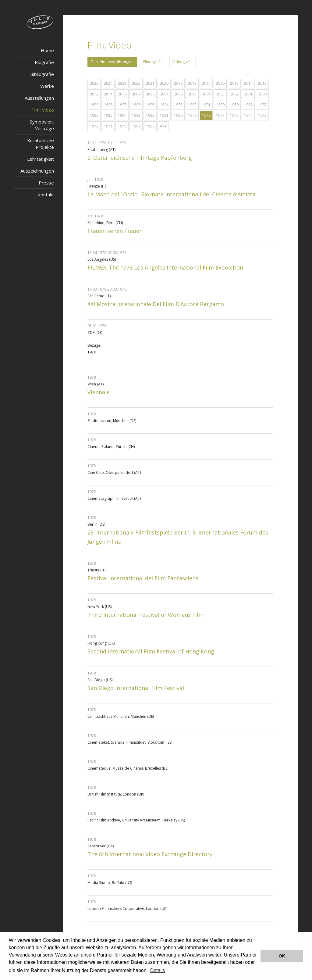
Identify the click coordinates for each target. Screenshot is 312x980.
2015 (234, 83)
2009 (136, 94)
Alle (163, 126)
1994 (164, 105)
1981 (164, 115)
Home (47, 50)
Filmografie (153, 62)
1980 (178, 115)
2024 (108, 83)
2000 (262, 94)
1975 (234, 115)
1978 (206, 115)
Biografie (44, 62)
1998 (108, 105)
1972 (94, 126)
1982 (150, 115)
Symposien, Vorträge (42, 125)
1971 (108, 126)
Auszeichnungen (37, 171)
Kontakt (46, 195)
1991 (206, 105)
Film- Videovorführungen (112, 62)
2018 (192, 83)
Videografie (183, 62)
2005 (192, 94)
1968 (150, 126)
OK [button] (282, 956)
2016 (220, 83)
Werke (47, 86)
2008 (150, 94)
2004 (206, 94)
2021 (150, 83)
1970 (122, 126)
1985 (108, 115)
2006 (178, 94)
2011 (108, 94)
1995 (150, 105)
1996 (136, 105)
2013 (262, 83)
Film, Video (43, 110)
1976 (92, 352)
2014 (248, 83)
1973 (262, 115)
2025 (94, 83)
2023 (122, 83)
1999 (94, 105)
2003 (220, 94)
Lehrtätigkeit (41, 159)
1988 (248, 105)
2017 (206, 83)
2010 (122, 94)
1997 (122, 105)
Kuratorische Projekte (41, 144)
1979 (192, 115)
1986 (94, 115)
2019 (178, 83)
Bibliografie (42, 74)
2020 (164, 83)
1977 (220, 115)
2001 (248, 94)
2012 (94, 94)
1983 (136, 115)
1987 (262, 105)
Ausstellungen (39, 98)
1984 (122, 115)
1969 (136, 126)
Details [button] (158, 970)
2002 (234, 94)
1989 (234, 105)
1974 (248, 115)
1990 (220, 105)
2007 (164, 94)
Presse (46, 183)
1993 (178, 105)
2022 (136, 83)
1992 (192, 105)
